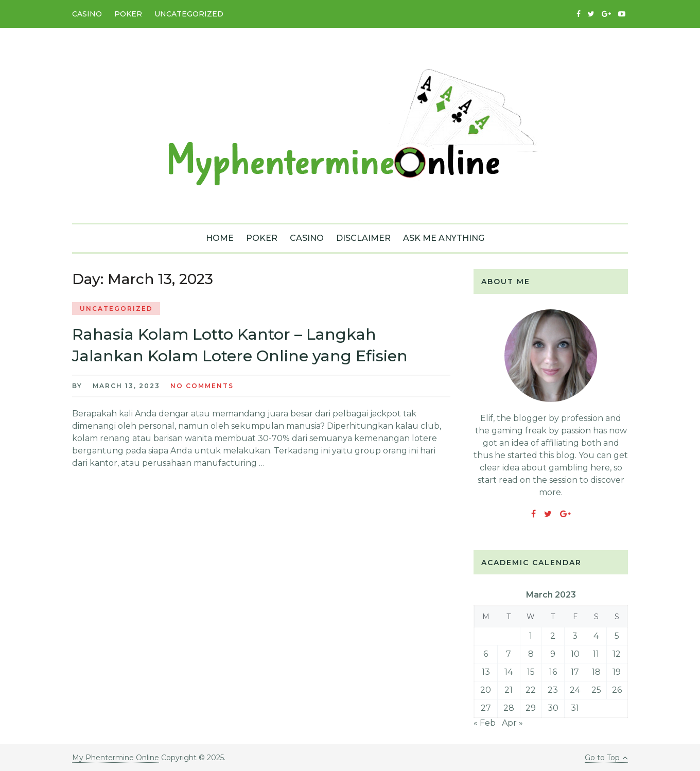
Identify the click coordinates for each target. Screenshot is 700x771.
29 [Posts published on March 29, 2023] (531, 708)
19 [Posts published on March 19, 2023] (617, 672)
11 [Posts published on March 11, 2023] (596, 654)
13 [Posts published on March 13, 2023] (486, 672)
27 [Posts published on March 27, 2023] (486, 708)
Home (220, 238)
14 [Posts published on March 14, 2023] (509, 672)
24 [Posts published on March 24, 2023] (575, 690)
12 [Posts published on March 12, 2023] (617, 654)
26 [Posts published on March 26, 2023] (617, 690)
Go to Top (606, 758)
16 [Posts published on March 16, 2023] (553, 672)
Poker (128, 14)
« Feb (485, 723)
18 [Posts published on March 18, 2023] (596, 672)
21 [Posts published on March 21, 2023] (509, 690)
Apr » (512, 723)
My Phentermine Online (116, 758)
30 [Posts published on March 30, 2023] (553, 708)
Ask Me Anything (444, 238)
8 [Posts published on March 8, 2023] (531, 654)
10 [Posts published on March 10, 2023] (575, 654)
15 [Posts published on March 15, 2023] (531, 672)
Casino (87, 14)
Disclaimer (363, 238)
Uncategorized (189, 14)
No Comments (202, 386)
